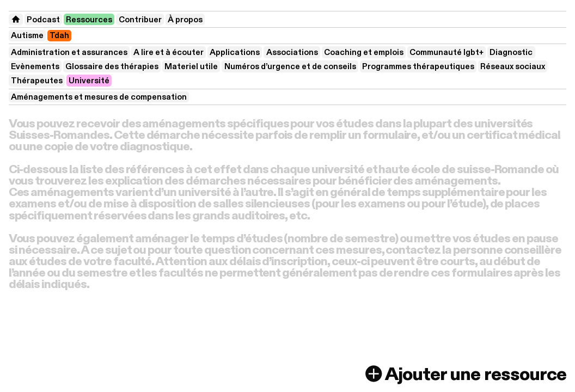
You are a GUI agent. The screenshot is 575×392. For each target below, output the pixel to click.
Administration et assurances (69, 52)
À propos (185, 20)
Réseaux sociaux (513, 66)
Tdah (59, 35)
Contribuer (140, 20)
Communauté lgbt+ (446, 52)
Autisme (27, 35)
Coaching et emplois (364, 52)
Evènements (35, 66)
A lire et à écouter (169, 52)
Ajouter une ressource (464, 375)
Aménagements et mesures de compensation (99, 97)
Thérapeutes (37, 81)
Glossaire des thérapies (112, 66)
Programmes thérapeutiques (418, 66)
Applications (235, 52)
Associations (292, 52)
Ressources (89, 20)
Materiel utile (191, 66)
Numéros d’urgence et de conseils (290, 66)
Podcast (43, 20)
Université (89, 81)
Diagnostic (511, 52)
